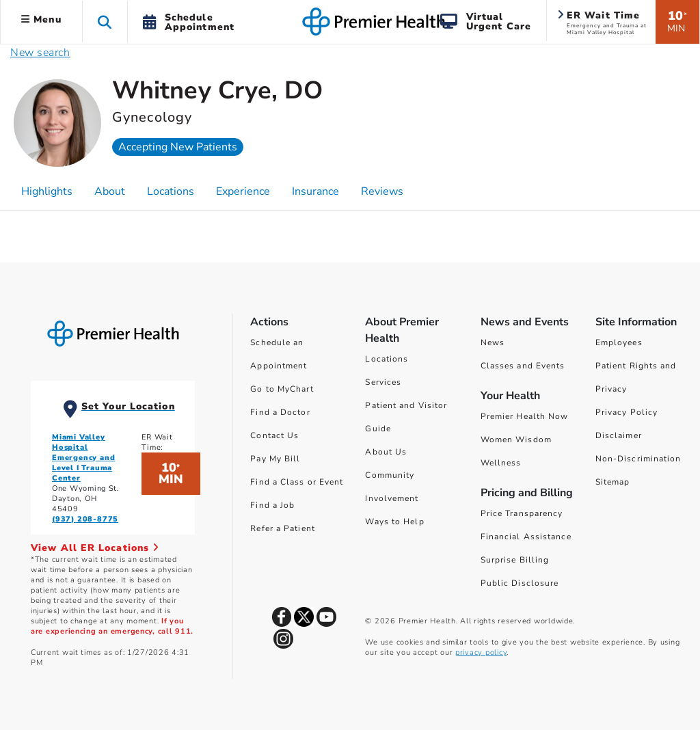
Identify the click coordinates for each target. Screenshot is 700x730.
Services (383, 382)
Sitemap (613, 482)
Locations (387, 359)
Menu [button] (41, 19)
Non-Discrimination (638, 459)
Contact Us (274, 435)
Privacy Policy (627, 412)
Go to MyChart (282, 389)
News (493, 342)
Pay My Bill (275, 459)
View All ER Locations (95, 548)
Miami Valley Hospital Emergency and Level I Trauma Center (83, 458)
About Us (386, 452)
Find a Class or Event (297, 482)
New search (40, 53)
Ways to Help (394, 522)
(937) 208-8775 (85, 519)
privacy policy (481, 652)
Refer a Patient (283, 528)
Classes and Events (523, 366)
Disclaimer (619, 435)
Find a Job (272, 505)
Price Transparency (522, 513)
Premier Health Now (525, 416)
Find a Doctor (280, 412)
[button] (105, 22)
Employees (619, 342)
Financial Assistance (526, 537)
